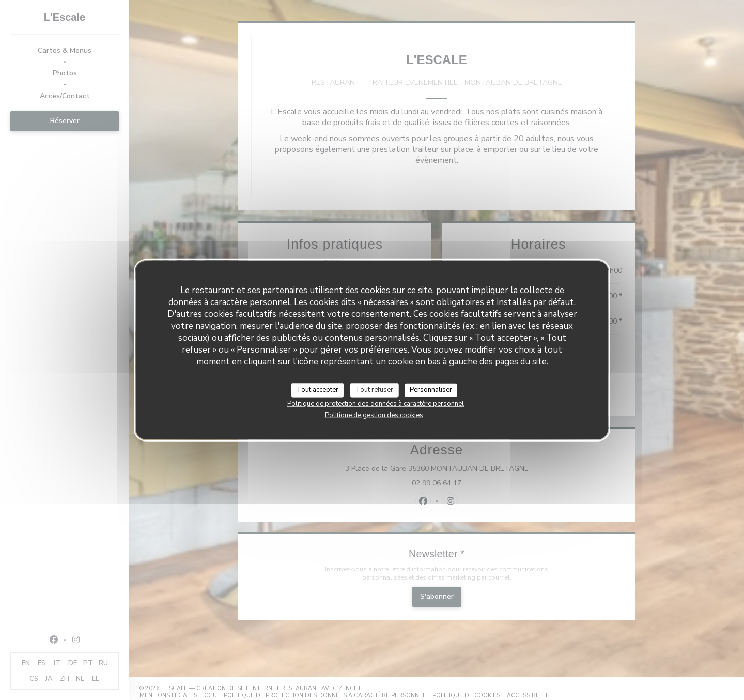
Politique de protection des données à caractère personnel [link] (376, 403)
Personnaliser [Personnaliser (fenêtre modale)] (431, 390)
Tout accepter (317, 390)
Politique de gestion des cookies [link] (374, 415)
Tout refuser (374, 390)
